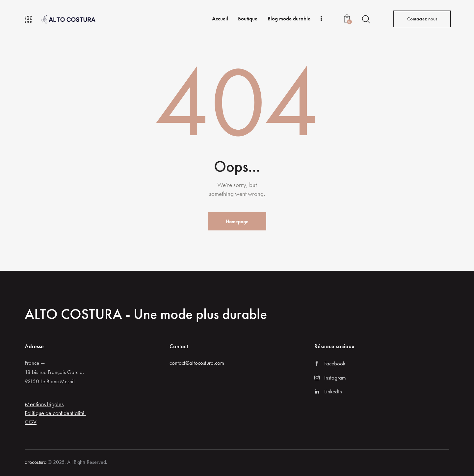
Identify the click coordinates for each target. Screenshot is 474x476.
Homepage (237, 221)
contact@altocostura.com (197, 363)
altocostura (36, 462)
